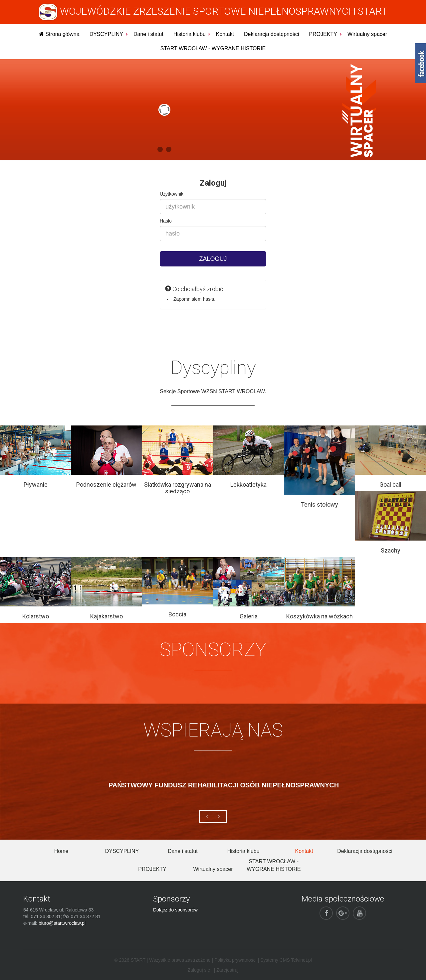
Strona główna (59, 34)
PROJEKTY (323, 34)
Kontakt (225, 34)
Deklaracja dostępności (271, 34)
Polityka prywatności (235, 960)
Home (61, 851)
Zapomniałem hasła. (194, 299)
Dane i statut (148, 34)
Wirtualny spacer (367, 34)
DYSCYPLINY (106, 34)
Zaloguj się (199, 970)
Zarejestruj (227, 970)
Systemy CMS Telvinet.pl (286, 960)
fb (421, 63)
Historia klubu (190, 34)
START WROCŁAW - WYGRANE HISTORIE (213, 48)
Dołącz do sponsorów (175, 910)
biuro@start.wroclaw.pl (62, 923)
